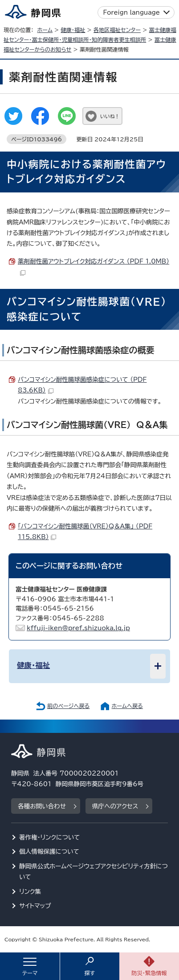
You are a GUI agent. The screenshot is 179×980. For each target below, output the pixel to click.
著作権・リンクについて (50, 837)
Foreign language (132, 12)
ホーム (45, 30)
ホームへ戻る (127, 706)
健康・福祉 (73, 30)
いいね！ (110, 116)
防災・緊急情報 (149, 973)
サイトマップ (35, 906)
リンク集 (30, 892)
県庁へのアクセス (115, 806)
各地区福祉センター (117, 30)
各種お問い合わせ (42, 806)
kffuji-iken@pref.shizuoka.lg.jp (78, 628)
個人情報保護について (49, 852)
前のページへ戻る (69, 706)
